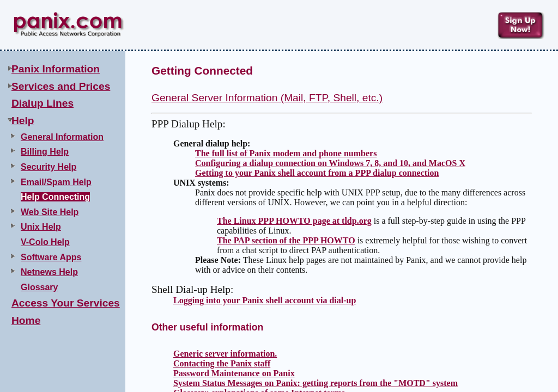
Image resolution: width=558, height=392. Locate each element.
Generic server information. (225, 354)
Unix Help (41, 227)
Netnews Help (49, 272)
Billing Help (45, 152)
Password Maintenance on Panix (234, 373)
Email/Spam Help (56, 182)
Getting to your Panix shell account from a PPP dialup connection (317, 173)
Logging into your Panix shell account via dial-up (265, 300)
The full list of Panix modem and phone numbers (286, 153)
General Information (62, 137)
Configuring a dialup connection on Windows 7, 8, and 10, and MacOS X (330, 163)
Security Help (48, 167)
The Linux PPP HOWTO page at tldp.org (294, 221)
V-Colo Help (45, 242)
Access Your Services (66, 303)
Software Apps (51, 257)
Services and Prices (61, 86)
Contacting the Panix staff (222, 363)
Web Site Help (50, 212)
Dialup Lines (43, 103)
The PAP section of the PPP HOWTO (286, 240)
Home (26, 320)
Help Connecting (55, 197)
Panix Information (56, 69)
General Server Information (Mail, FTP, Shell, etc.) (267, 98)
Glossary (39, 287)
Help (23, 121)
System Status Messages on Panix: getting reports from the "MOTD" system (316, 383)
